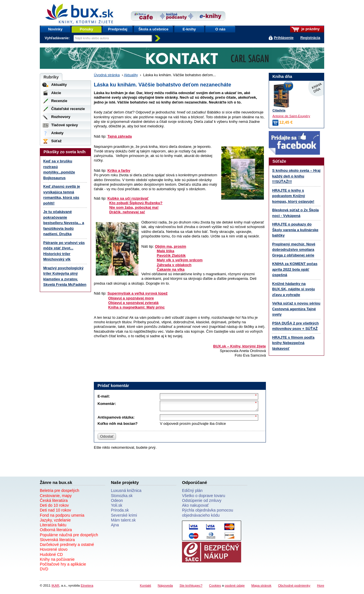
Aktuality (131, 75)
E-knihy (189, 29)
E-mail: (104, 396)
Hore (321, 587)
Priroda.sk (120, 512)
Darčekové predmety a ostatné (67, 546)
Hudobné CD (51, 556)
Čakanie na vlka (171, 269)
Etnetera (87, 587)
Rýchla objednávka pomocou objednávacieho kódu (208, 514)
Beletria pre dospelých (60, 492)
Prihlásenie (284, 38)
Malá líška (165, 251)
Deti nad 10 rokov (55, 512)
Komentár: (107, 404)
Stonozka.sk (122, 497)
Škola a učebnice (154, 29)
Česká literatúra (54, 502)
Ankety (57, 133)
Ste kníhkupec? (191, 587)
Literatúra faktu (53, 527)
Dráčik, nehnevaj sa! (127, 212)
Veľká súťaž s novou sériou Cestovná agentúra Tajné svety (296, 309)
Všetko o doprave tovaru (204, 497)
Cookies (215, 587)
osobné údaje (235, 587)
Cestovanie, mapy (56, 497)
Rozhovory (61, 117)
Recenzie (59, 101)
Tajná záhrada (120, 136)
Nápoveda (165, 587)
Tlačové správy (65, 125)
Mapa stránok (261, 587)
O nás (220, 29)
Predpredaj (118, 29)
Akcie (56, 93)
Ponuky (87, 29)
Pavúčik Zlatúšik (171, 255)
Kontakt (146, 587)
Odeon (117, 502)
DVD (44, 571)
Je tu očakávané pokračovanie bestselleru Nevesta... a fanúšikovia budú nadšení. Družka (64, 223)
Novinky (55, 29)
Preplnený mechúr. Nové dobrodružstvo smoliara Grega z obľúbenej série (294, 250)
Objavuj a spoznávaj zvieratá (134, 303)
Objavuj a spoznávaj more (131, 298)
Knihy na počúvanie (57, 561)
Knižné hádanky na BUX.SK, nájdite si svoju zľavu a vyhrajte (293, 289)
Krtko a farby (119, 170)
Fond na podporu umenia (62, 517)
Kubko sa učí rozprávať (128, 198)
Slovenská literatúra (57, 541)
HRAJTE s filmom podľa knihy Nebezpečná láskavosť (293, 343)
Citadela (279, 110)
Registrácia (310, 38)
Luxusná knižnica (126, 492)
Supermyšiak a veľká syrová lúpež (138, 293)
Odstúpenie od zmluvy (202, 502)
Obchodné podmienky (294, 587)
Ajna (115, 527)
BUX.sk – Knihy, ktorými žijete (240, 346)
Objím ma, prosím (171, 246)
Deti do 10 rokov (54, 507)
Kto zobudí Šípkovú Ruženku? (136, 203)
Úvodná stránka (107, 75)
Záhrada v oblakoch (174, 265)
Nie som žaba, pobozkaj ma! (134, 207)
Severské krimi (124, 517)
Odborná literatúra (56, 531)
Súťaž (56, 141)
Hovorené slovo (54, 551)
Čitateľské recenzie (68, 109)
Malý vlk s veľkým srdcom (180, 260)
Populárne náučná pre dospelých (69, 537)
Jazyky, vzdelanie (55, 522)
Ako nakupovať (195, 507)
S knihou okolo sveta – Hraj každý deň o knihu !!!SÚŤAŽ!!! (296, 176)
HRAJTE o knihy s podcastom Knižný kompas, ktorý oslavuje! (293, 196)
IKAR (55, 587)
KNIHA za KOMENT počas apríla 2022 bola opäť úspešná (295, 269)
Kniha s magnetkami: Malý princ (137, 307)
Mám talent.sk (123, 522)
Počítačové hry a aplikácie (63, 566)
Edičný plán (192, 492)
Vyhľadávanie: (58, 38)
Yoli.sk (117, 507)
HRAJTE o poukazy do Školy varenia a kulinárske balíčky (295, 230)
